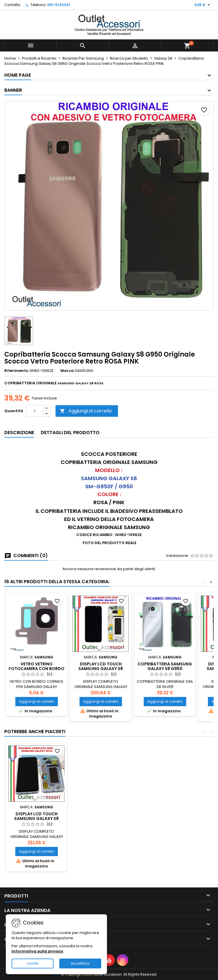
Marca (67, 371)
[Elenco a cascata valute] (203, 5)
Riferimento (16, 371)
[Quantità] (35, 411)
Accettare (80, 963)
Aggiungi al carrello (86, 411)
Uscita (33, 963)
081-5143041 (59, 5)
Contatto (12, 5)
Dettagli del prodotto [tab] (70, 433)
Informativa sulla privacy (37, 951)
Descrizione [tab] (19, 433)
